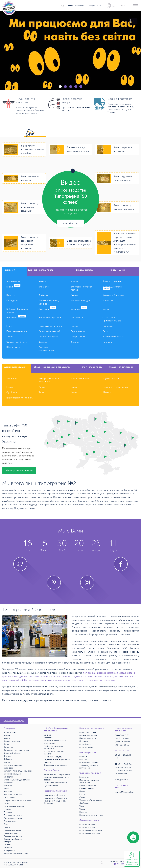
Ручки (42, 387)
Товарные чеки (78, 337)
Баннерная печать (88, 732)
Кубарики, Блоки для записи (17, 780)
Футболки (12, 392)
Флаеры (43, 342)
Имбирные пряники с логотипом (54, 747)
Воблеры (43, 295)
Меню (106, 309)
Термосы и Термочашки (115, 387)
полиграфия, (90, 673)
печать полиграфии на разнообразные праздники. (89, 680)
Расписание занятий (49, 331)
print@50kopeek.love (76, 6)
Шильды (107, 392)
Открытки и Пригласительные (18, 800)
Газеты (74, 295)
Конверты (108, 301)
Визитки (11, 295)
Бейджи (47, 735)
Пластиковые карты (17, 331)
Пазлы (10, 387)
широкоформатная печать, (111, 673)
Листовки (47, 309)
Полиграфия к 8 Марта (54, 795)
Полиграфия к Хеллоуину (55, 798)
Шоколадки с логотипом (19, 398)
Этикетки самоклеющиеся (16, 854)
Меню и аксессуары (53, 757)
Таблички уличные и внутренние (89, 767)
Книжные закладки (80, 301)
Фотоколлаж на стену (90, 833)
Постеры (84, 741)
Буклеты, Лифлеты (12, 753)
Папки (10, 326)
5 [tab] (81, 87)
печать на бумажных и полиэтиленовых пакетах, (89, 677)
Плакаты (75, 326)
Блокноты (44, 287)
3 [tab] (71, 87)
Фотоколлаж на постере (91, 830)
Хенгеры (75, 342)
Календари (12, 301)
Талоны (10, 337)
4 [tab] (76, 87)
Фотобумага (85, 744)
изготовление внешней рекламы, (45, 677)
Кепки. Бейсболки (80, 379)
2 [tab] (65, 87)
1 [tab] (60, 87)
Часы (41, 392)
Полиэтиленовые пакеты (55, 783)
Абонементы (13, 282)
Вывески (83, 760)
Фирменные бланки (17, 342)
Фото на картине (87, 824)
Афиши (74, 282)
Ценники (107, 342)
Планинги (107, 326)
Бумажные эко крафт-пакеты (57, 774)
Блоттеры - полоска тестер (16, 750)
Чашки (74, 392)
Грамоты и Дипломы (113, 295)
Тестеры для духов (48, 337)
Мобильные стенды (88, 762)
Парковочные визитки (50, 326)
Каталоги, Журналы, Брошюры (18, 771)
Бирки (13, 287)
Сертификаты (78, 331)
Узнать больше (70, 223)
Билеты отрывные (112, 282)
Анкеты (42, 282)
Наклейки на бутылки (50, 318)
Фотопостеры (86, 747)
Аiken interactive (123, 864)
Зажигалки (12, 379)
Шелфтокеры (13, 347)
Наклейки (16, 318)
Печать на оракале (88, 735)
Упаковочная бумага (113, 337)
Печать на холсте (88, 738)
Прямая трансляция (14, 721)
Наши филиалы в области (19, 471)
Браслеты (48, 738)
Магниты (79, 309)
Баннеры (83, 757)
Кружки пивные (111, 379)
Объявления (77, 318)
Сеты (105, 331)
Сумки (74, 387)
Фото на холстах (87, 827)
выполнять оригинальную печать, (45, 680)
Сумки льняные (51, 786)
